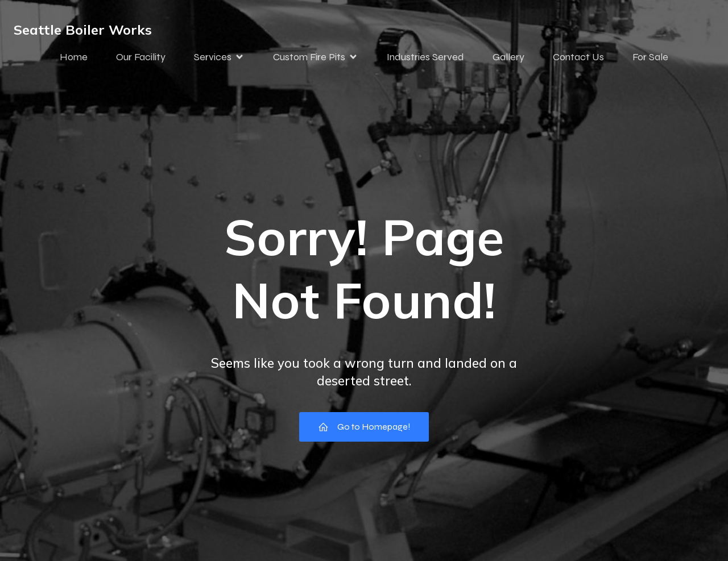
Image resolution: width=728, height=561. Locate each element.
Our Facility (141, 59)
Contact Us (578, 59)
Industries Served (425, 59)
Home (74, 59)
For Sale (650, 59)
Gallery (508, 59)
